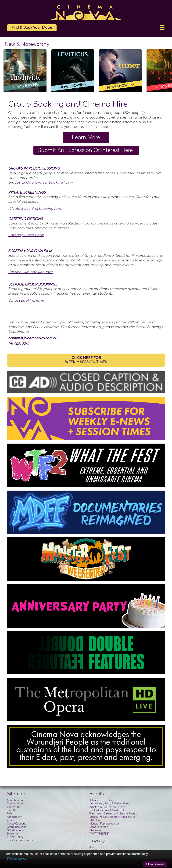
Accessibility (14, 817)
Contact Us (14, 807)
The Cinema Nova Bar (20, 840)
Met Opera (96, 820)
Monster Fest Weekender (104, 824)
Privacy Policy (15, 837)
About (11, 820)
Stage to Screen (99, 827)
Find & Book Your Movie (32, 28)
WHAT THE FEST (100, 834)
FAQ (9, 814)
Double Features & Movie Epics (108, 810)
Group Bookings (16, 827)
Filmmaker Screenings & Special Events (113, 814)
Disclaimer (13, 834)
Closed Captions (16, 824)
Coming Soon (15, 804)
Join (92, 847)
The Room (96, 830)
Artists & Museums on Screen (107, 807)
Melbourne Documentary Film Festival (112, 817)
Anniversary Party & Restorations (109, 804)
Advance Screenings (102, 800)
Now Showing (15, 800)
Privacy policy (17, 859)
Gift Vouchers (15, 830)
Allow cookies (155, 864)
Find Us (12, 810)
